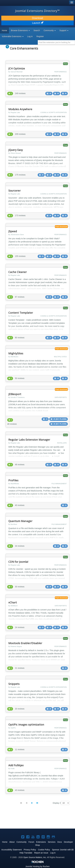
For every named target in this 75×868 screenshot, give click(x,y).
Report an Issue (41, 853)
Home (4, 30)
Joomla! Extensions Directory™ (37, 11)
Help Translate (26, 853)
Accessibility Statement (12, 850)
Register (40, 36)
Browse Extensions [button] (20, 30)
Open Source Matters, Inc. (35, 857)
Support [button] (64, 30)
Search (37, 30)
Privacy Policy (30, 850)
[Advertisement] (25, 819)
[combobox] (56, 42)
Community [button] (50, 30)
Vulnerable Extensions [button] (13, 36)
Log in (30, 36)
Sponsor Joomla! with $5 (63, 850)
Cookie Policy (44, 850)
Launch (37, 23)
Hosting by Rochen (37, 866)
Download (37, 18)
